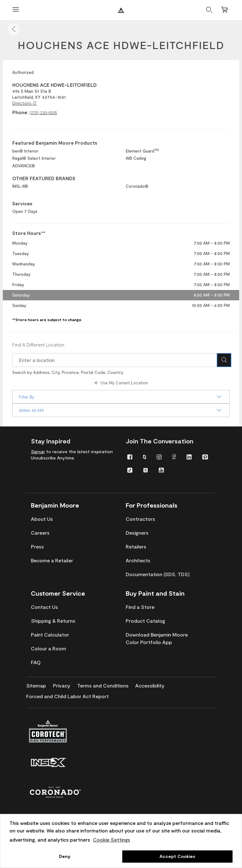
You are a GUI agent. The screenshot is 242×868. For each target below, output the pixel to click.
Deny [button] (65, 856)
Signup (38, 451)
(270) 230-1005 (43, 113)
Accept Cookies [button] (177, 856)
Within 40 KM (121, 410)
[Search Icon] (224, 360)
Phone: (20, 112)
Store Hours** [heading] (29, 233)
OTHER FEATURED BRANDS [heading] (44, 178)
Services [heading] (22, 203)
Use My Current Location (120, 383)
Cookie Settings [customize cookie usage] (112, 840)
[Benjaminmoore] (121, 10)
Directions (25, 103)
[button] (14, 29)
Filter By (121, 397)
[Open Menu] (16, 10)
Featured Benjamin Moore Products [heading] (55, 143)
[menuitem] (130, 456)
